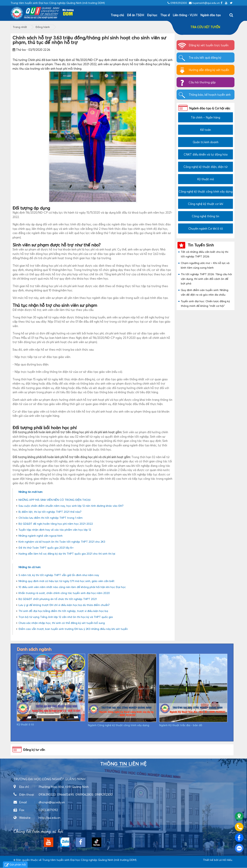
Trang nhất (20, 27)
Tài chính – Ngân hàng (206, 117)
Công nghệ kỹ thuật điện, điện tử (206, 167)
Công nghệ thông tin (206, 216)
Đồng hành (43, 27)
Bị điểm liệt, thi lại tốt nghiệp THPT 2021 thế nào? (50, 512)
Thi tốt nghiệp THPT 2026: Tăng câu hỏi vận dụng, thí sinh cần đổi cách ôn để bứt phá (206, 279)
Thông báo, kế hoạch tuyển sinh (210, 95)
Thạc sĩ (165, 15)
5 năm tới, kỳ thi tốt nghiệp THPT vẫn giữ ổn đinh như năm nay (59, 575)
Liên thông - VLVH (185, 15)
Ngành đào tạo (211, 15)
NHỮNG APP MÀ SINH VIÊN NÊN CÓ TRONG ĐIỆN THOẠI (55, 500)
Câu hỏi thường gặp (202, 82)
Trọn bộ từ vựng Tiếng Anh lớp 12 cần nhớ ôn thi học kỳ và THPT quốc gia (66, 617)
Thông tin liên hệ (123, 764)
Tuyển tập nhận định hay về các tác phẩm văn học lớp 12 (55, 530)
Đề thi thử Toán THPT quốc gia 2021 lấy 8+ (46, 548)
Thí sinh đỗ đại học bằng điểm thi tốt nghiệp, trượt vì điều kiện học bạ (63, 611)
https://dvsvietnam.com (29, 864)
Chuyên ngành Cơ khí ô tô (206, 228)
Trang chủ (117, 15)
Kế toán (206, 130)
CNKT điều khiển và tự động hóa (206, 154)
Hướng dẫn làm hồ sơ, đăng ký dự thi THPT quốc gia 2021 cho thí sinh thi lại (67, 554)
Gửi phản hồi (15, 865)
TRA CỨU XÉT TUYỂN (205, 27)
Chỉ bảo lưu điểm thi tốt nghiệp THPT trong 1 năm (51, 518)
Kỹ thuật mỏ (206, 179)
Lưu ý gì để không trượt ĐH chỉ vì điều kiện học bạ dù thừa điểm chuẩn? (64, 605)
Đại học (152, 15)
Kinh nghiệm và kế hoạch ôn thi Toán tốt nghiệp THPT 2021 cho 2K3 (62, 542)
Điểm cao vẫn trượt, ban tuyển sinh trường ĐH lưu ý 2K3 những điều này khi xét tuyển (73, 629)
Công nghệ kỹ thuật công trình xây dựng (206, 191)
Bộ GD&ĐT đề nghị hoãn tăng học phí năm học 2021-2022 (56, 524)
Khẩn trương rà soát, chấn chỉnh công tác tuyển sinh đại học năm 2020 (64, 593)
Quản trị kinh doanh (206, 142)
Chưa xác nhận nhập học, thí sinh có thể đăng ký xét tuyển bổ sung (62, 623)
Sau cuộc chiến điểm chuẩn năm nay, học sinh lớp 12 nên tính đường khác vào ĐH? (71, 506)
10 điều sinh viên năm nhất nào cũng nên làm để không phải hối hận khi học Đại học (72, 587)
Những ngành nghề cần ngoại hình (41, 536)
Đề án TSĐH (135, 15)
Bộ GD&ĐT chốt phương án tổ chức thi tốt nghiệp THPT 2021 (58, 599)
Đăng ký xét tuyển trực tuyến (209, 45)
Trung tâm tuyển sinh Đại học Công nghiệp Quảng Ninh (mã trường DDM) (89, 860)
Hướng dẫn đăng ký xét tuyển (209, 70)
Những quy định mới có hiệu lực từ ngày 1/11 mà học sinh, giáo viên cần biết (66, 581)
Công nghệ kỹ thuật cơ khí (206, 204)
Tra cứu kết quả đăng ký (205, 58)
